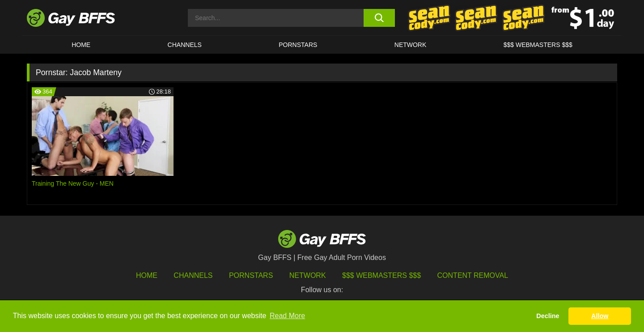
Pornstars (251, 275)
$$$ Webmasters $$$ (538, 45)
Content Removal (473, 275)
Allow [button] (600, 316)
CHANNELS (185, 45)
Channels (193, 275)
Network (411, 45)
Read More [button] (287, 316)
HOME (81, 45)
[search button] (379, 18)
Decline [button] (548, 316)
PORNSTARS (298, 45)
